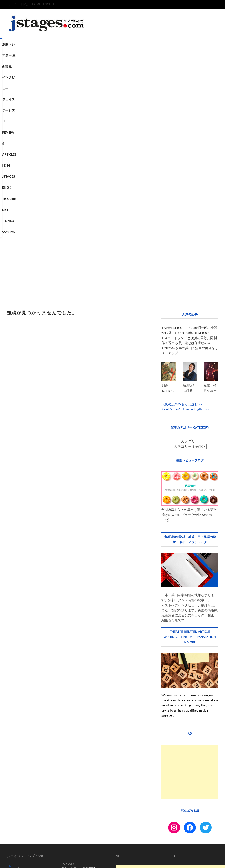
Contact (123, 55)
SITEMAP (210, 851)
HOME (66, 718)
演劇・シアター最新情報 (78, 695)
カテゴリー (190, 267)
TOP (129, 851)
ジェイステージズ (98, 44)
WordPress (91, 860)
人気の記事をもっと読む (180, 231)
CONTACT (69, 736)
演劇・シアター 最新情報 (39, 44)
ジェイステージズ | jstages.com (28, 860)
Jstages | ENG (173, 44)
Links (107, 55)
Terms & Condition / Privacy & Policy (178, 851)
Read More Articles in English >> (185, 236)
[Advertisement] (112, 94)
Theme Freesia (75, 860)
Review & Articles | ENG (137, 44)
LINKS (66, 732)
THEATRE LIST (71, 727)
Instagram (68, 745)
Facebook (84, 745)
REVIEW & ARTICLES (76, 713)
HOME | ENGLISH (44, 4)
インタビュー (71, 44)
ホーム (66, 699)
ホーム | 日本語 (18, 4)
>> (200, 231)
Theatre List (87, 55)
